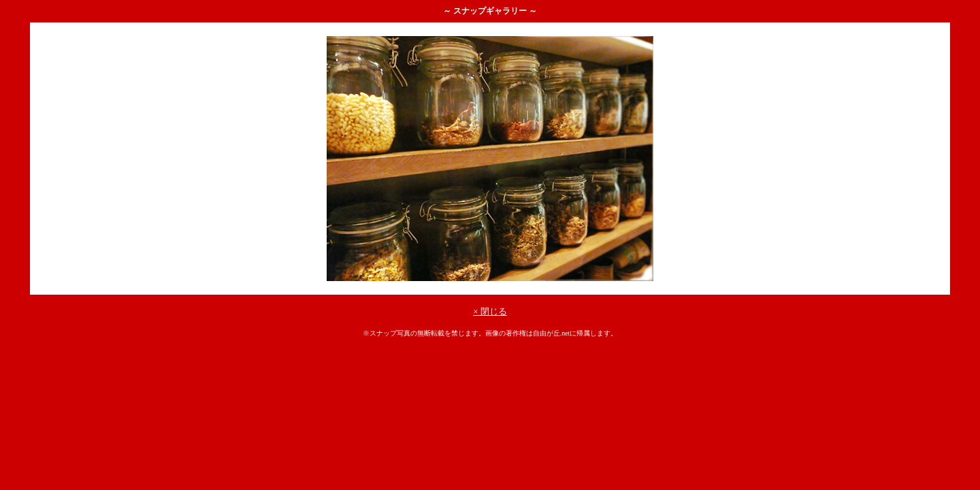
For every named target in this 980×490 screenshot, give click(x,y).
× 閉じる (490, 311)
